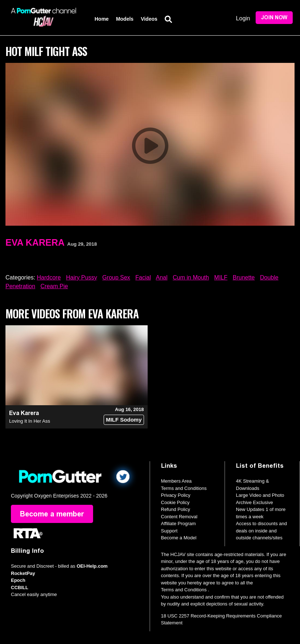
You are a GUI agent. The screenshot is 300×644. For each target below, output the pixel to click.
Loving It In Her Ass (30, 421)
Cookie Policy (175, 502)
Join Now (274, 18)
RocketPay (23, 573)
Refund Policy (176, 509)
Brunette (244, 277)
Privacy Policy (176, 495)
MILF (221, 277)
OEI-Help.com (92, 566)
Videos (149, 19)
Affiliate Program (179, 524)
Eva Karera (35, 242)
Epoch (18, 580)
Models (125, 19)
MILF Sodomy (124, 420)
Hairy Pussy (82, 277)
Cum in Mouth (191, 277)
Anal (162, 277)
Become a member (52, 514)
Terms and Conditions (184, 488)
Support (169, 531)
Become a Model (179, 538)
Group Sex (116, 277)
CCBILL (20, 587)
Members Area (177, 481)
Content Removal (179, 517)
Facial (143, 277)
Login (243, 18)
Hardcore (49, 277)
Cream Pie (54, 286)
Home (102, 19)
